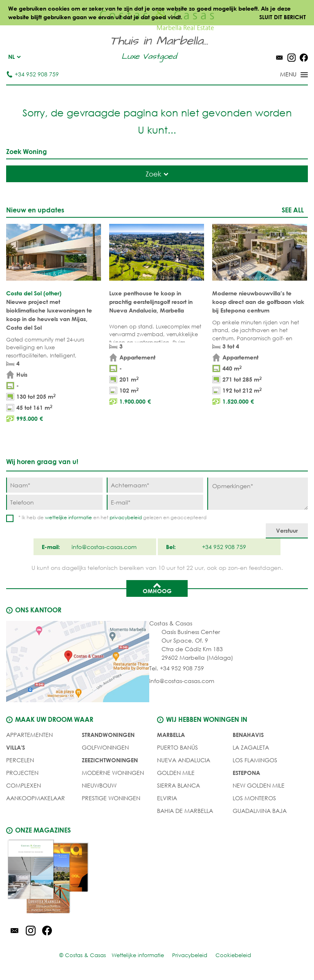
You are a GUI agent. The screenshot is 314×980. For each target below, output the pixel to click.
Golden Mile (176, 773)
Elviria (167, 798)
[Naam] (54, 485)
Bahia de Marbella (185, 811)
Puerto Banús (177, 747)
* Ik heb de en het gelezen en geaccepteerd (112, 517)
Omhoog (157, 588)
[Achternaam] (155, 485)
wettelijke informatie (68, 517)
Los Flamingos (255, 760)
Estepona (246, 773)
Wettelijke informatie (138, 955)
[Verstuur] (287, 531)
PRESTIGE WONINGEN (111, 798)
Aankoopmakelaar (36, 798)
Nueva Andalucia (184, 760)
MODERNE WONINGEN (113, 773)
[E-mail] (155, 502)
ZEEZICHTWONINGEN (110, 760)
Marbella (171, 735)
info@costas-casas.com (182, 681)
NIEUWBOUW (99, 785)
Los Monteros (254, 798)
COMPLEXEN (24, 785)
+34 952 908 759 (33, 74)
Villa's (16, 747)
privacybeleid (126, 517)
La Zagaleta (251, 747)
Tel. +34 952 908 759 (177, 668)
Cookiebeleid (233, 955)
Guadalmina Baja (260, 811)
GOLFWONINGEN (105, 747)
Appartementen (29, 735)
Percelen (20, 760)
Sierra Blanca (178, 785)
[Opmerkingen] (258, 494)
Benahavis (248, 735)
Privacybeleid (190, 955)
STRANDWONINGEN (108, 735)
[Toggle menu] (283, 75)
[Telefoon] (54, 502)
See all (293, 210)
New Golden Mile (259, 785)
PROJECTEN (22, 773)
